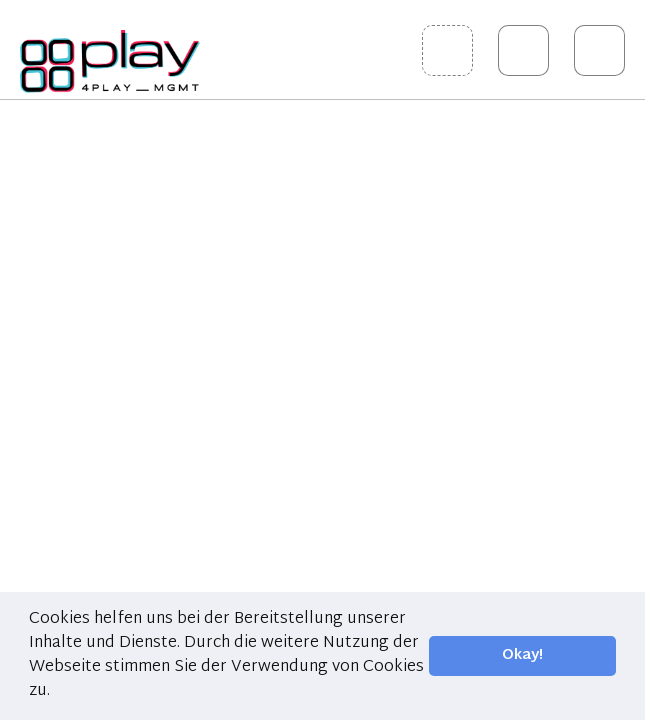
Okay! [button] (522, 655)
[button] (57, 692)
